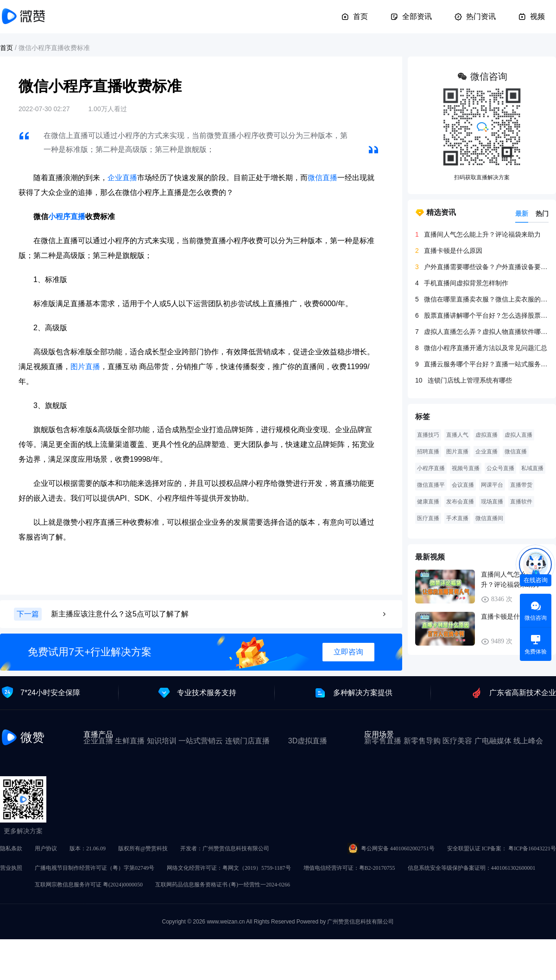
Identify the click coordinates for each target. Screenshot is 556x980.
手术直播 (457, 518)
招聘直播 (428, 452)
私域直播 (532, 468)
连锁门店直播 (247, 741)
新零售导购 (422, 741)
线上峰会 (528, 741)
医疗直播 (428, 518)
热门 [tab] (542, 214)
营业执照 (11, 868)
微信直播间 (489, 518)
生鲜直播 (130, 741)
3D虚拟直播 (308, 741)
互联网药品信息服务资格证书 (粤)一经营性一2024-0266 (223, 885)
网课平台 (492, 485)
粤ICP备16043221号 (532, 848)
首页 (354, 17)
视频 (531, 17)
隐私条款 (11, 848)
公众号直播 (500, 468)
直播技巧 (428, 435)
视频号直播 (466, 468)
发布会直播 (460, 502)
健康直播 (428, 502)
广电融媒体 (493, 741)
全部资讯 (411, 17)
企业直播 (122, 178)
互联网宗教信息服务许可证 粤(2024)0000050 (89, 885)
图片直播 (85, 367)
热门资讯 (475, 17)
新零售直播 (383, 741)
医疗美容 (457, 741)
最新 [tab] (522, 214)
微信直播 (322, 178)
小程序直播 (67, 217)
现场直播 (492, 502)
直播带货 (521, 485)
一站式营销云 (201, 741)
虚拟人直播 (518, 435)
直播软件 (521, 502)
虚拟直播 (486, 435)
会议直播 (463, 485)
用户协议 (46, 848)
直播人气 (457, 435)
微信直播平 (431, 485)
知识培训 (162, 741)
